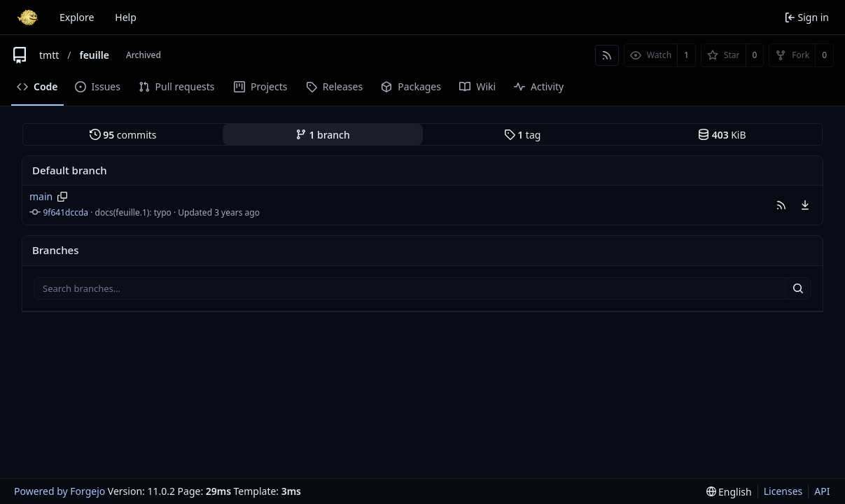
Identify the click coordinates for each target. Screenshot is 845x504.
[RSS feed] (607, 55)
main (41, 196)
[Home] (27, 17)
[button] (781, 205)
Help (126, 17)
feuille (94, 55)
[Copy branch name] (63, 197)
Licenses (783, 491)
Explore (77, 17)
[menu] (805, 205)
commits (123, 135)
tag (523, 135)
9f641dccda (66, 212)
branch (323, 135)
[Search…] (798, 288)
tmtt (49, 55)
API (822, 491)
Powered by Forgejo (60, 491)
